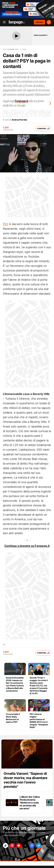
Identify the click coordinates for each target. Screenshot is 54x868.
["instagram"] (12, 845)
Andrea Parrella (19, 120)
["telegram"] (39, 845)
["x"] (25, 845)
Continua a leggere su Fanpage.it (27, 546)
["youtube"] (19, 845)
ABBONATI (39, 22)
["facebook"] (32, 845)
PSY (6, 224)
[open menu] (3, 22)
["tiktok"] (5, 845)
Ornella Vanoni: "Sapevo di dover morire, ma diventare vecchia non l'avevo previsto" (25, 780)
